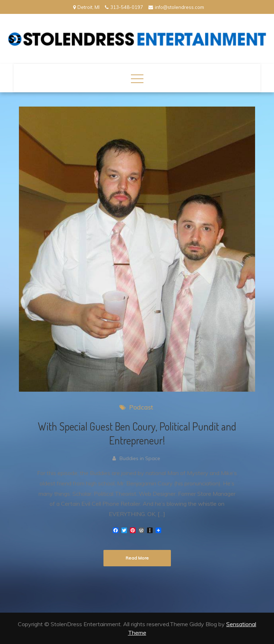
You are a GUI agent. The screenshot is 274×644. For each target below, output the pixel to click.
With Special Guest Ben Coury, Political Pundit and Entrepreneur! (137, 433)
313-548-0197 (124, 7)
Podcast (141, 407)
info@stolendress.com (176, 7)
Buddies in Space (140, 458)
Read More (137, 558)
